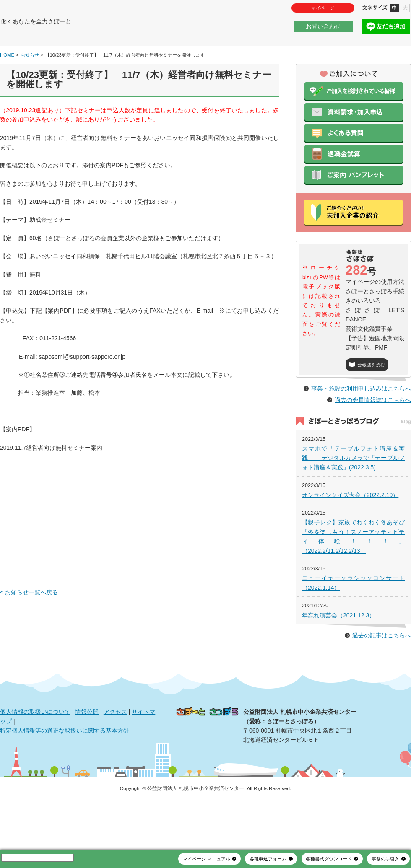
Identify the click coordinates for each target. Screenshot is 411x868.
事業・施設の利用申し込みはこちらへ (361, 432)
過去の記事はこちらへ (382, 679)
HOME (7, 80)
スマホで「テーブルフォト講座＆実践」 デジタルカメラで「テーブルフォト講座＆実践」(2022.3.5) (353, 501)
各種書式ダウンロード (329, 859)
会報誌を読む (371, 390)
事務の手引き (385, 859)
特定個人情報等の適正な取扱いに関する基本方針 (65, 774)
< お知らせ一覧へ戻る (29, 618)
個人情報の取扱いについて (35, 755)
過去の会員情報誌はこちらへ (373, 443)
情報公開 (87, 755)
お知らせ (30, 80)
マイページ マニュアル (207, 859)
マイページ (323, 8)
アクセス (115, 755)
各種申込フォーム (268, 859)
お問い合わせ (323, 31)
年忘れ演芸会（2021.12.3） (338, 658)
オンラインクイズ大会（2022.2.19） (350, 538)
